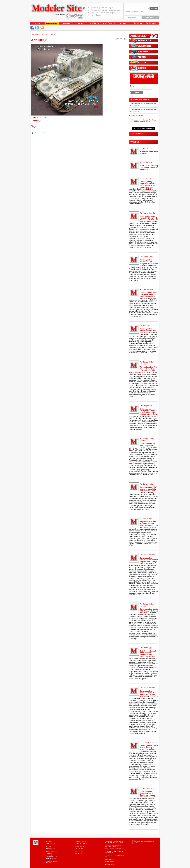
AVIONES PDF (80, 846)
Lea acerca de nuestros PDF (114, 856)
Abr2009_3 (53, 35)
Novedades (109, 859)
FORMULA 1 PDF (81, 841)
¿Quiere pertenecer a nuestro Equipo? (113, 846)
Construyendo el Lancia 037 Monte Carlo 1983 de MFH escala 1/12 (143, 121)
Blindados (51, 849)
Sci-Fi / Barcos (52, 851)
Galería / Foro (52, 856)
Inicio (49, 841)
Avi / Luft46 (51, 844)
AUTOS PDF (79, 851)
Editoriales (51, 859)
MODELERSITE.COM (38, 35)
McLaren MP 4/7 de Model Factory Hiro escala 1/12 (142, 110)
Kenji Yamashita (137, 116)
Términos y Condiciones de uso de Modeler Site (114, 842)
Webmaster (109, 864)
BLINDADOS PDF (81, 844)
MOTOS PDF (79, 849)
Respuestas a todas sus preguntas (114, 852)
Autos (49, 846)
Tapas (47, 35)
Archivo (50, 854)
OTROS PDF (79, 854)
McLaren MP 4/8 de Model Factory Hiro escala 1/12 (142, 105)
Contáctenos (110, 862)
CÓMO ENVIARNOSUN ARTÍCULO (53, 862)
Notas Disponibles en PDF (114, 849)
